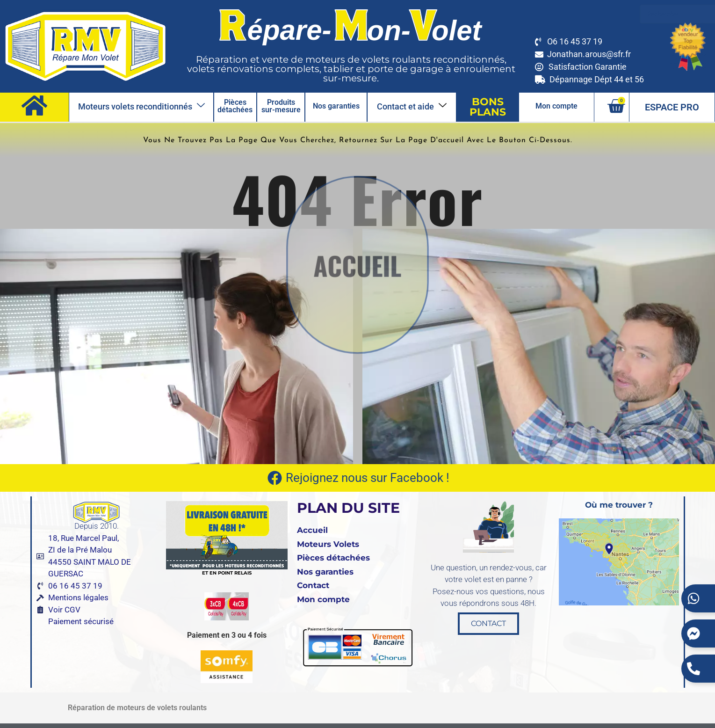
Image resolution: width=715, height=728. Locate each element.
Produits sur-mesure (281, 106)
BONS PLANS (488, 107)
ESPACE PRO (672, 107)
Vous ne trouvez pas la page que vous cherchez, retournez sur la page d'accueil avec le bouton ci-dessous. (358, 140)
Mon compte (556, 106)
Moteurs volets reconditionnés (141, 106)
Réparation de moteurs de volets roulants (137, 708)
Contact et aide (412, 106)
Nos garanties (336, 106)
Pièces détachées (235, 106)
